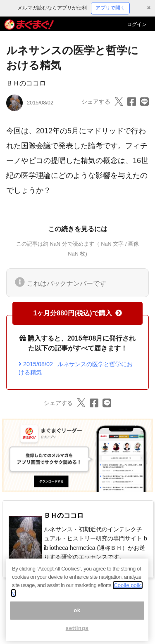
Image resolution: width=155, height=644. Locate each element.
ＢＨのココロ (26, 83)
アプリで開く (110, 8)
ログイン (137, 24)
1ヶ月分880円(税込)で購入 (77, 313)
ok (77, 619)
